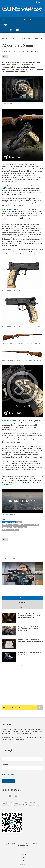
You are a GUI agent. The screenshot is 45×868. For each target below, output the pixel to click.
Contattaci (23, 854)
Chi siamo (23, 851)
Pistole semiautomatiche (10, 530)
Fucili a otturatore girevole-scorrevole (15, 525)
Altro (32, 20)
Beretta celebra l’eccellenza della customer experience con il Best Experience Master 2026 (29, 616)
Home (5, 20)
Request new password (9, 774)
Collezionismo (34, 525)
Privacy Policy (23, 861)
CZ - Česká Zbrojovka (9, 522)
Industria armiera (32, 52)
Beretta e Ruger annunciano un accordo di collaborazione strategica (31, 641)
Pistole (16, 527)
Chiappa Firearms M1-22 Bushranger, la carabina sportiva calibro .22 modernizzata (31, 629)
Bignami (19, 522)
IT (39, 2)
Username (5, 755)
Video (24, 20)
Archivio (22, 607)
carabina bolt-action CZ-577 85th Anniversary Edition (22, 421)
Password (5, 764)
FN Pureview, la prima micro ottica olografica (30, 654)
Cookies (23, 864)
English (5, 56)
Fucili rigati (23, 527)
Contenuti (14, 20)
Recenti (22, 598)
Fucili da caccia (7, 527)
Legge (5, 25)
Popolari (22, 602)
